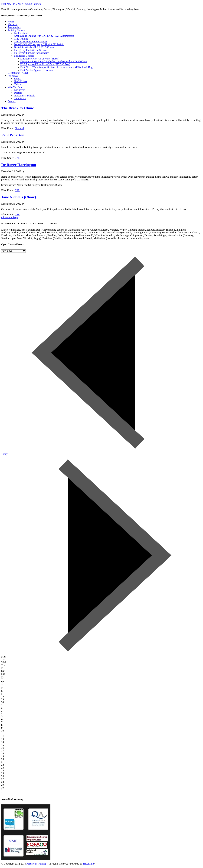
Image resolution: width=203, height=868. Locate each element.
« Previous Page (9, 217)
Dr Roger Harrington (19, 165)
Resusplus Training (36, 864)
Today (4, 454)
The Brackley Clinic (18, 108)
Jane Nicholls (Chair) (19, 197)
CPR (17, 158)
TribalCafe (88, 864)
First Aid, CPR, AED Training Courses (21, 4)
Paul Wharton (13, 135)
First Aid (19, 128)
